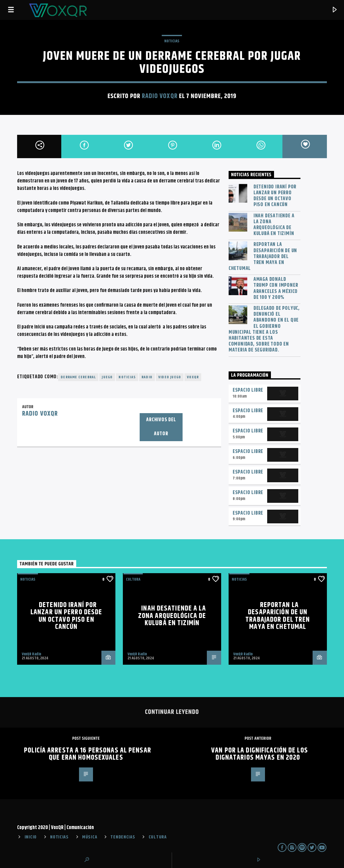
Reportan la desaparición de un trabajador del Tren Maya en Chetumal (263, 257)
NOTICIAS (172, 41)
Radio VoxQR (160, 96)
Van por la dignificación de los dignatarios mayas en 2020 (260, 754)
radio (147, 377)
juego (107, 377)
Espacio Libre (248, 390)
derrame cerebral (78, 377)
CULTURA (158, 837)
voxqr (193, 377)
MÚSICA (90, 837)
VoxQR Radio (31, 654)
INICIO (31, 837)
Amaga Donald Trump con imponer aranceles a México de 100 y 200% (276, 288)
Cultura (133, 579)
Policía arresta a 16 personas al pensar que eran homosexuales (88, 754)
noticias (127, 377)
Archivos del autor (161, 427)
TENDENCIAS (123, 837)
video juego (170, 377)
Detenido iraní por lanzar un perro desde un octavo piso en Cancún (275, 196)
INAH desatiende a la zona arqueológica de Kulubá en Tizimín (274, 225)
